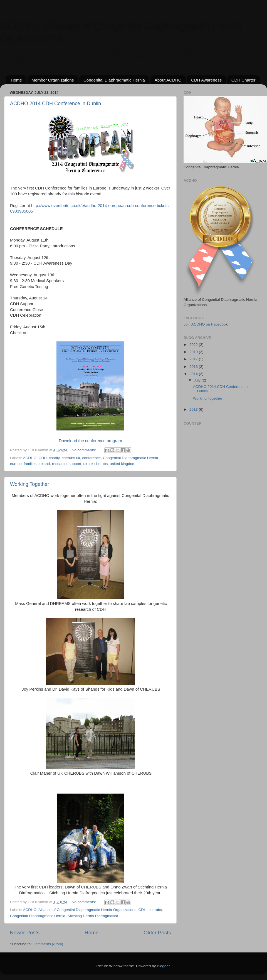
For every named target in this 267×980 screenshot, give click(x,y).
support (75, 464)
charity (54, 458)
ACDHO (30, 458)
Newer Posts (25, 933)
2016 (194, 367)
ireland (44, 464)
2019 (194, 352)
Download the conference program (90, 441)
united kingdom (123, 464)
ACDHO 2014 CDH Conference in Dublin (55, 104)
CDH (43, 458)
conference (91, 458)
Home (16, 80)
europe (16, 464)
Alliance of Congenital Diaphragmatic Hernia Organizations (87, 910)
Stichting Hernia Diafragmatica (93, 916)
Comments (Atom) (48, 944)
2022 (194, 345)
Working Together (29, 484)
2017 (194, 359)
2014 (194, 374)
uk (85, 464)
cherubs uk (71, 458)
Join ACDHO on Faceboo (205, 324)
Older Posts (157, 933)
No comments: (84, 450)
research (59, 464)
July (198, 380)
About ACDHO (168, 80)
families (30, 464)
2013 (194, 409)
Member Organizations (53, 80)
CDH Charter (243, 80)
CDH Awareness (206, 80)
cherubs (155, 910)
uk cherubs (98, 464)
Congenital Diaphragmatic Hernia (114, 80)
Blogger (163, 966)
